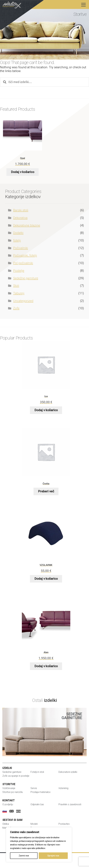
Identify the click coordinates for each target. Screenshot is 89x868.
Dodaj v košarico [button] (23, 172)
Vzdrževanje (9, 788)
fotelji (17, 240)
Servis (34, 788)
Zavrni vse (24, 856)
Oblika (6, 824)
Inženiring (63, 788)
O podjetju (8, 804)
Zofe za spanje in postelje (16, 776)
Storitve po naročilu (13, 792)
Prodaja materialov (41, 792)
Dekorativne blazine (27, 225)
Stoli (16, 286)
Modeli (34, 824)
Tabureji (19, 293)
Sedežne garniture (26, 278)
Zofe (16, 308)
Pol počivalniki (23, 263)
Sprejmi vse (53, 856)
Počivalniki (21, 248)
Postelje (19, 271)
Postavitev (64, 824)
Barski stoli (21, 210)
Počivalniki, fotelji (25, 255)
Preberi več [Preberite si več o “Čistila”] (46, 491)
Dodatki (18, 233)
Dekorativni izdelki (68, 772)
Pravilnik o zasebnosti (70, 804)
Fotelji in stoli (37, 772)
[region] (39, 845)
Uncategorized (23, 301)
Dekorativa (20, 218)
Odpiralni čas (37, 804)
